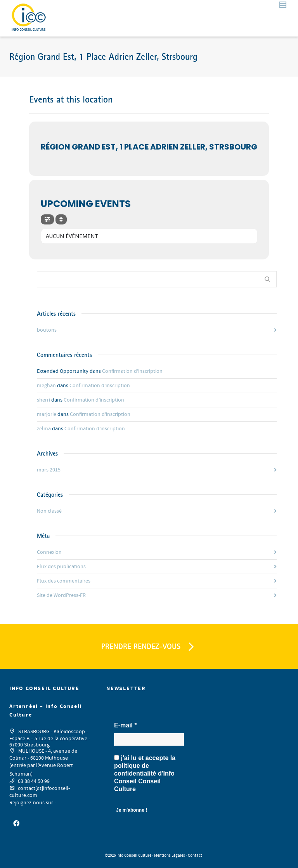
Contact (195, 856)
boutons (47, 330)
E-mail (126, 725)
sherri (43, 400)
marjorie (47, 414)
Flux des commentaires (64, 581)
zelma (44, 429)
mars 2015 (49, 470)
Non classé (49, 511)
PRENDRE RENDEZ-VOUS (149, 647)
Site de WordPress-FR (61, 595)
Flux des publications (61, 567)
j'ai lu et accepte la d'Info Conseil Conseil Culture (145, 773)
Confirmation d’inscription (132, 371)
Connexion (49, 552)
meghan (46, 386)
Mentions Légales (170, 856)
